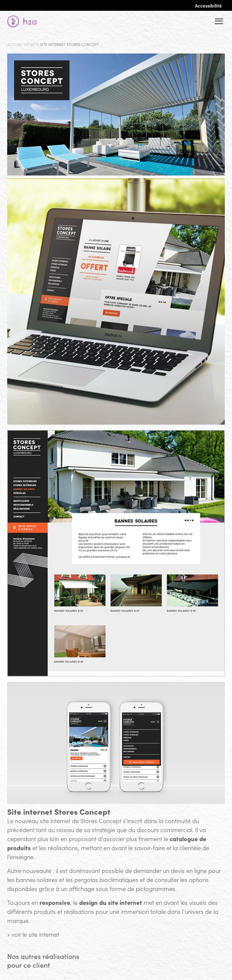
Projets (31, 44)
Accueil (15, 44)
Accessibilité (208, 5)
